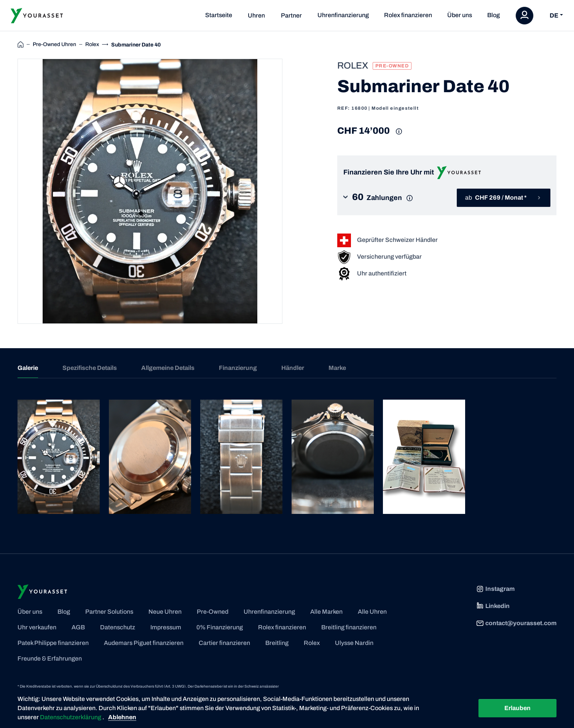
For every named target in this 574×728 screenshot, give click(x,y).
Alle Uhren (372, 612)
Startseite (219, 15)
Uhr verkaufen (37, 627)
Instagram (495, 589)
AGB (78, 627)
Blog (493, 15)
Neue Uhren (165, 612)
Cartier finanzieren (224, 643)
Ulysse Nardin (354, 643)
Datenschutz (118, 627)
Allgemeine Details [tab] (168, 368)
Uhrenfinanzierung (343, 15)
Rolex (312, 643)
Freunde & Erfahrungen (50, 658)
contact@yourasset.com (516, 623)
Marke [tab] (337, 368)
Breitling (277, 643)
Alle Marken (326, 612)
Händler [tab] (293, 368)
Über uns (460, 15)
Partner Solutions (109, 612)
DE (554, 15)
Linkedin (493, 606)
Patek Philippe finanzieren (53, 643)
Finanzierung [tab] (238, 368)
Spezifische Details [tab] (90, 368)
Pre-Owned (213, 612)
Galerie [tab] (28, 368)
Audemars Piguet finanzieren (144, 643)
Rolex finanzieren (408, 15)
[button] (384, 198)
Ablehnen (122, 717)
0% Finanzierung (220, 627)
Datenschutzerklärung (71, 717)
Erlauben (517, 708)
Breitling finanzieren (349, 627)
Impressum (166, 627)
